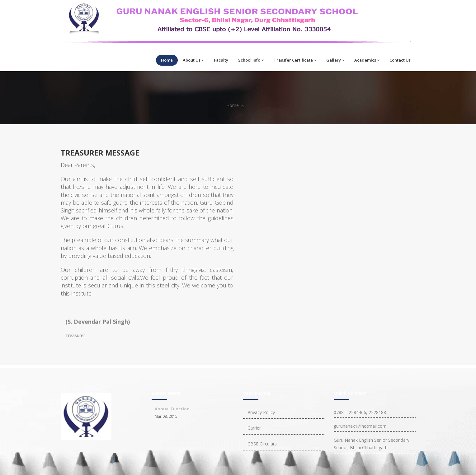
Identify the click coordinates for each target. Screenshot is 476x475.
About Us (193, 60)
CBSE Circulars (262, 444)
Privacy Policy (261, 412)
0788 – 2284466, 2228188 (360, 412)
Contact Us (400, 60)
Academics (367, 60)
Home (167, 60)
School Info (251, 60)
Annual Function (172, 409)
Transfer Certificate (295, 60)
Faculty (221, 60)
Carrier (254, 428)
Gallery (335, 60)
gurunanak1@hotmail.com (360, 426)
